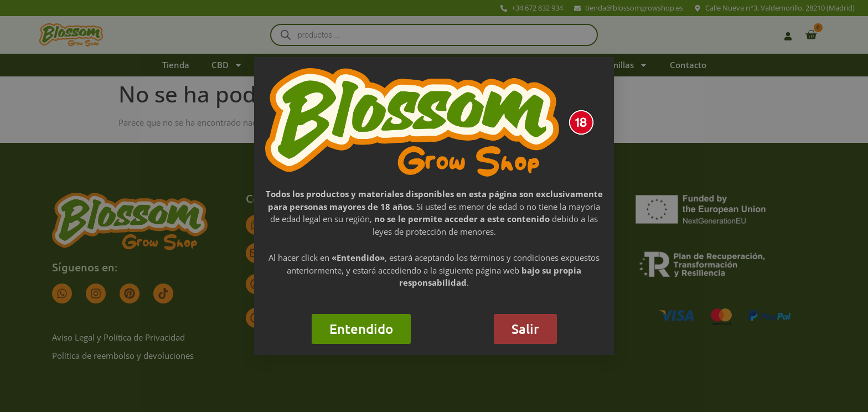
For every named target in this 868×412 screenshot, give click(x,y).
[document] (434, 206)
